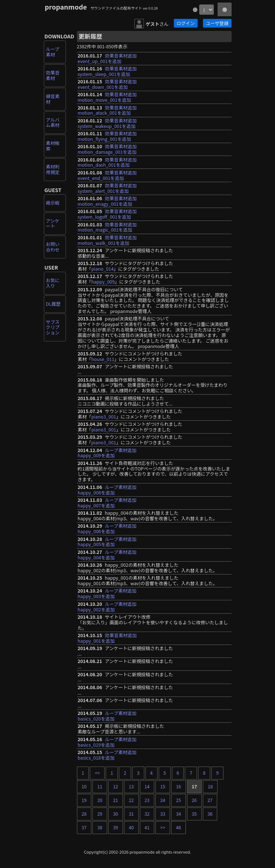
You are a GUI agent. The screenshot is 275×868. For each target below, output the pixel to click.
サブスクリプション (53, 327)
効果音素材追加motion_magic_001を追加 (107, 227)
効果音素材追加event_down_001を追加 (107, 84)
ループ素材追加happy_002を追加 (107, 607)
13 (131, 787)
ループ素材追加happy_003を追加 (107, 593)
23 (147, 800)
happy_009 (103, 282)
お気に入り (53, 283)
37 (84, 827)
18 (210, 787)
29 (100, 814)
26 (194, 800)
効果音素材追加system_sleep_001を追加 (107, 71)
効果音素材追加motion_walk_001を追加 (107, 240)
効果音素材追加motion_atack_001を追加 (107, 110)
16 (179, 787)
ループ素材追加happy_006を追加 (107, 529)
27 (210, 800)
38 (100, 827)
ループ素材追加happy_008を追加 (107, 490)
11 (100, 787)
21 (116, 800)
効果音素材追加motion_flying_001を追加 (107, 136)
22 (131, 800)
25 (179, 800)
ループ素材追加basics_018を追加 (107, 755)
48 (179, 827)
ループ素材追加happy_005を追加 (107, 542)
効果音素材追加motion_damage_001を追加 (107, 149)
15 (163, 787)
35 (194, 814)
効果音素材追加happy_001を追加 (107, 638)
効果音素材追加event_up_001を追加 (107, 58)
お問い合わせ (53, 247)
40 (131, 827)
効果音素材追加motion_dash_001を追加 (107, 162)
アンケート (53, 224)
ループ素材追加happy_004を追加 (107, 555)
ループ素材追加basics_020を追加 (107, 716)
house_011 (103, 359)
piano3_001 (104, 417)
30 (116, 814)
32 (147, 814)
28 (84, 814)
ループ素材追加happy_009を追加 (107, 453)
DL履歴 (53, 304)
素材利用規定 (53, 169)
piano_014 (103, 269)
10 (84, 787)
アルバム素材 (53, 123)
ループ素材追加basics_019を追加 (107, 742)
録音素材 (53, 99)
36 (210, 814)
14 (147, 787)
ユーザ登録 (217, 23)
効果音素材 (53, 75)
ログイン (186, 23)
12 (116, 787)
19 (84, 800)
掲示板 (53, 203)
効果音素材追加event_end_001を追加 (107, 175)
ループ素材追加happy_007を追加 (107, 503)
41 (147, 827)
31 (131, 814)
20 (100, 800)
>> (163, 827)
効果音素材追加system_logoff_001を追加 (107, 214)
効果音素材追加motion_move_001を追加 (107, 97)
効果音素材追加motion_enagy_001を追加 (107, 201)
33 (163, 814)
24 (163, 800)
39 (116, 827)
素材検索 (53, 146)
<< (97, 773)
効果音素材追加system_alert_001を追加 (107, 188)
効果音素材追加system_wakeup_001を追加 (107, 123)
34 (179, 814)
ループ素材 (53, 52)
